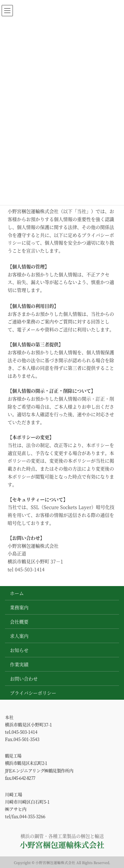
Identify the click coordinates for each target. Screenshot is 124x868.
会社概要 (19, 622)
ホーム (17, 593)
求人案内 (19, 636)
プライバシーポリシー (33, 693)
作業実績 (19, 664)
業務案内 (19, 607)
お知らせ (19, 650)
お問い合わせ (24, 678)
